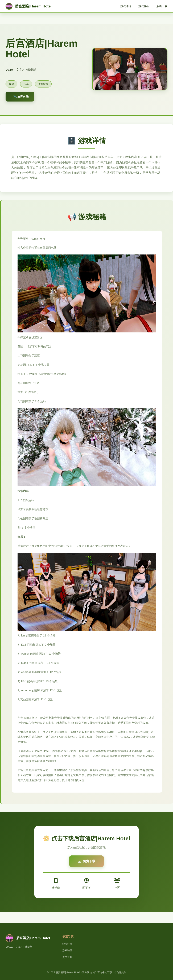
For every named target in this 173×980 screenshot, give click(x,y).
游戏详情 (126, 6)
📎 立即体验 (21, 97)
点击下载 (162, 6)
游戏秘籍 (144, 6)
